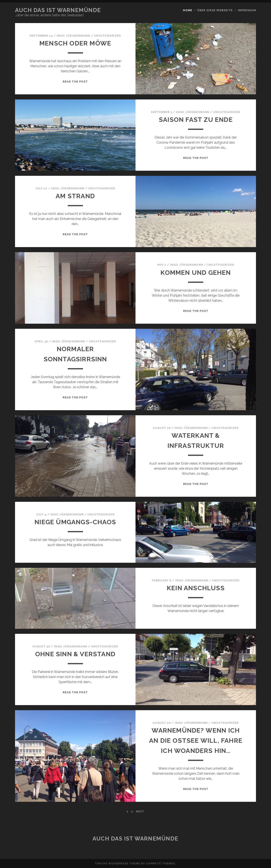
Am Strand (75, 196)
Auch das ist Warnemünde (58, 10)
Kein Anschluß (196, 588)
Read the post (75, 82)
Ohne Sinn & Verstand (75, 654)
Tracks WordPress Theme (118, 863)
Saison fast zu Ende (196, 120)
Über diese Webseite (215, 10)
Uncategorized (107, 36)
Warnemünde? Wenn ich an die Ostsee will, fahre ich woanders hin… (196, 741)
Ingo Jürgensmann (73, 36)
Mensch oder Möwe (75, 43)
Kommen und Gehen (196, 273)
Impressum (247, 10)
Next (140, 811)
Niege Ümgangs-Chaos (75, 522)
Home (188, 10)
